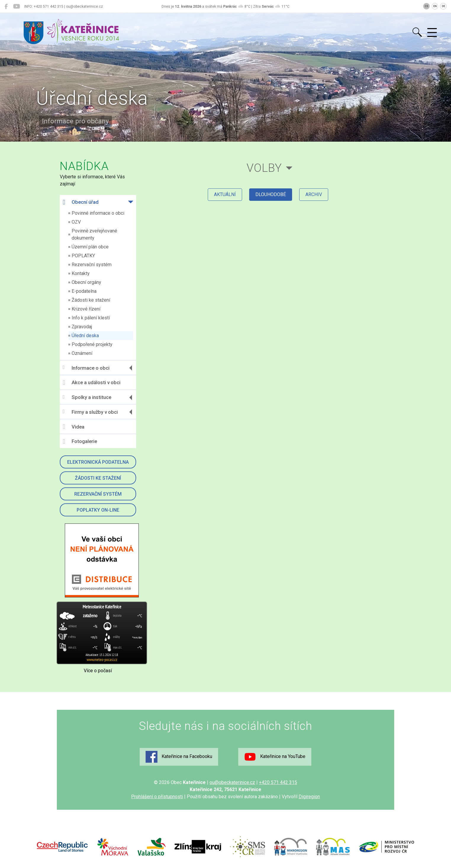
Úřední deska (85, 336)
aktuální (225, 194)
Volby (264, 168)
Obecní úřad (81, 202)
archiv (314, 194)
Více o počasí (98, 671)
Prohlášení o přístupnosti (157, 797)
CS (426, 6)
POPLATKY (83, 256)
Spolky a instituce (87, 397)
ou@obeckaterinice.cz (232, 782)
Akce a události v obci (92, 383)
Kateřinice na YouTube (275, 757)
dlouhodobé (271, 194)
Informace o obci (86, 368)
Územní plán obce (90, 247)
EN (435, 6)
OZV (76, 222)
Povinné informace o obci (98, 213)
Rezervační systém (92, 265)
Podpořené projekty (92, 344)
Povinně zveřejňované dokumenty (94, 234)
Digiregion (309, 797)
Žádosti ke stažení (91, 300)
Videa (74, 427)
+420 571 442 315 (278, 782)
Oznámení (82, 353)
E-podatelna (84, 291)
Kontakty (81, 273)
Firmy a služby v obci (90, 412)
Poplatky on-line (98, 510)
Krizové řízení (86, 309)
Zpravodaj (82, 327)
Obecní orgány (86, 282)
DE (443, 6)
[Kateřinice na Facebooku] (6, 7)
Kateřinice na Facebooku (179, 757)
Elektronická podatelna (98, 462)
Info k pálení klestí (91, 318)
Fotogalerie (80, 442)
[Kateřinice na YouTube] (16, 7)
